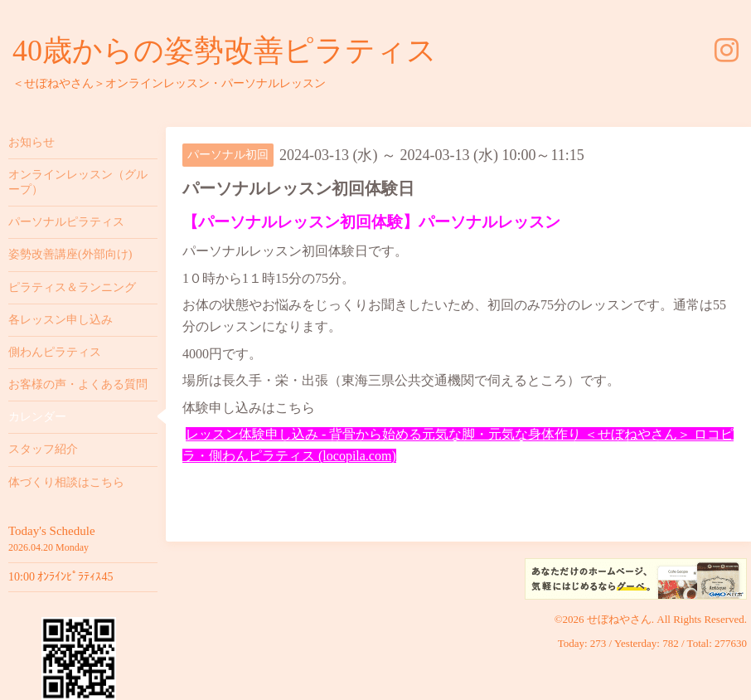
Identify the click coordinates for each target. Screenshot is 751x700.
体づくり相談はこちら (66, 482)
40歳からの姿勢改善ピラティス (225, 51)
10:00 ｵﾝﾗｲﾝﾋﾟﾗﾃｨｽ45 (61, 577)
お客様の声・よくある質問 (78, 384)
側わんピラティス (55, 352)
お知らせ (31, 142)
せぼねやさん (619, 619)
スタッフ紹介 (43, 449)
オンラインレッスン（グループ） (78, 182)
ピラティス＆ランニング (72, 287)
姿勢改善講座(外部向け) (70, 254)
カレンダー (37, 417)
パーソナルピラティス (66, 222)
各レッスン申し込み (61, 320)
